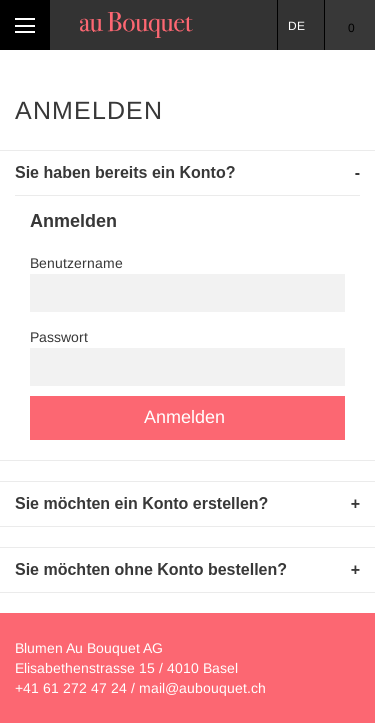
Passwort (59, 337)
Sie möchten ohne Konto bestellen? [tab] (151, 569)
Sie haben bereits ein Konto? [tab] (125, 172)
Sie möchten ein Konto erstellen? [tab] (141, 503)
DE (296, 26)
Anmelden (184, 417)
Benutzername (76, 263)
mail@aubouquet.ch (202, 688)
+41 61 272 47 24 (71, 688)
